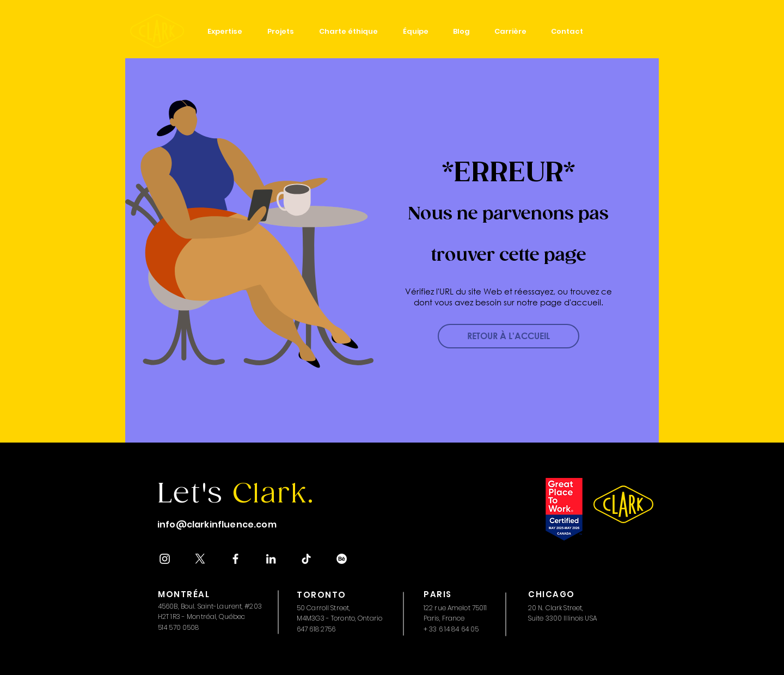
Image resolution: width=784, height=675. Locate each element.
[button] (225, 31)
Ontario (370, 618)
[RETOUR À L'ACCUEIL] (509, 336)
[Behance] (342, 559)
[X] (200, 559)
